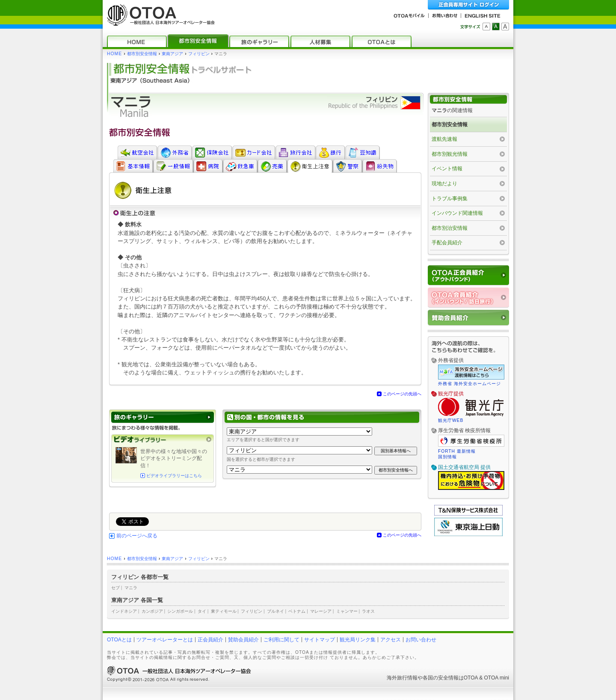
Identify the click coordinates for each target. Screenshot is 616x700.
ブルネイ (275, 611)
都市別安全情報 (142, 54)
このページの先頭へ (402, 394)
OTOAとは (119, 640)
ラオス (368, 611)
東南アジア (172, 54)
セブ (115, 588)
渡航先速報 (444, 139)
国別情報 (447, 457)
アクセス (391, 640)
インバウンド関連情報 (457, 213)
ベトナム (297, 611)
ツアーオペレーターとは (165, 640)
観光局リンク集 (358, 640)
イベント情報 (447, 169)
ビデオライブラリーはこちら (174, 476)
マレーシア (321, 611)
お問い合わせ (421, 640)
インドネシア (124, 611)
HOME (114, 54)
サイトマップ (320, 640)
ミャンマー (347, 611)
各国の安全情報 (441, 678)
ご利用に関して (281, 640)
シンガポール (180, 611)
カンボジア (152, 611)
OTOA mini (497, 678)
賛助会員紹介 (243, 640)
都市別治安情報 (450, 228)
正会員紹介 (210, 640)
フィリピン (199, 54)
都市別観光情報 (450, 154)
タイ (202, 611)
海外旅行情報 (402, 678)
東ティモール (224, 611)
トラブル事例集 (450, 199)
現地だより (444, 184)
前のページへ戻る (137, 536)
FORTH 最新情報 (457, 451)
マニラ (131, 588)
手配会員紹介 (447, 243)
